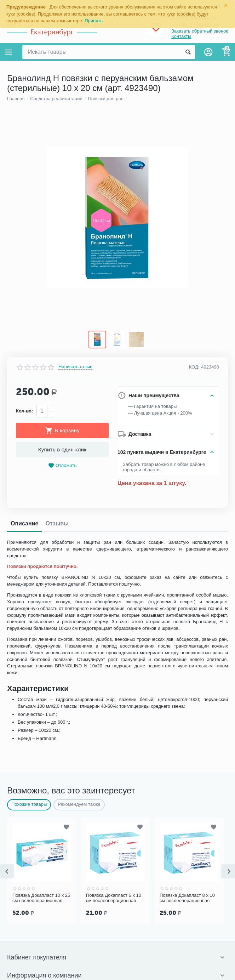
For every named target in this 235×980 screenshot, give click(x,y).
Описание (24, 806)
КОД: (194, 649)
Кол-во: (24, 693)
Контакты (181, 37)
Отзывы (57, 806)
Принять (94, 21)
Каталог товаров (8, 52)
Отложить (62, 748)
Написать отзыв (75, 649)
